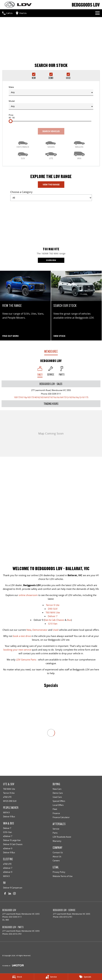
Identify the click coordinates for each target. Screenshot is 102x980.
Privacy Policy (59, 872)
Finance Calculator (61, 817)
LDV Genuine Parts (26, 660)
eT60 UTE (7, 797)
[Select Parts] (62, 372)
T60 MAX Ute (53, 612)
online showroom (28, 595)
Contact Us (58, 852)
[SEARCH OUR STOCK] (76, 306)
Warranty (57, 841)
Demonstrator (40, 630)
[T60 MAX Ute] (51, 233)
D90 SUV (53, 609)
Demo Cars (58, 793)
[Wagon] (79, 144)
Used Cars (57, 797)
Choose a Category (51, 196)
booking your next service (17, 650)
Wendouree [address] (51, 351)
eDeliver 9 (8, 848)
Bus (69, 620)
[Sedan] (51, 144)
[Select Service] (51, 372)
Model (51, 105)
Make (51, 91)
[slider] (11, 121)
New (29, 630)
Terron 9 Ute (53, 605)
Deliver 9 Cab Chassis (13, 844)
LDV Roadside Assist (62, 837)
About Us (57, 856)
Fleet (55, 809)
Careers (56, 861)
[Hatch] (23, 144)
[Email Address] (51, 397)
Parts (55, 833)
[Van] (79, 155)
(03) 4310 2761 (66, 917)
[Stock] (17, 977)
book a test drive (22, 636)
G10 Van (53, 624)
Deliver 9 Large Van (12, 840)
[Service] (51, 977)
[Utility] (51, 155)
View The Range (51, 185)
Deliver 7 (53, 616)
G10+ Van (7, 832)
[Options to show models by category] (51, 198)
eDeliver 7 (8, 836)
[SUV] (23, 155)
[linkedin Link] (10, 893)
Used (56, 630)
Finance (56, 813)
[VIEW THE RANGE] (25, 306)
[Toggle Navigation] (97, 13)
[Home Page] (18, 5)
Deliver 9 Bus (9, 817)
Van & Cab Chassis (54, 620)
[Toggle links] (13, 965)
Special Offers (59, 801)
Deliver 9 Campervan (13, 888)
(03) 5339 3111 (55, 394)
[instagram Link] (14, 893)
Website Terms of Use (63, 876)
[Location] (40, 372)
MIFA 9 (6, 812)
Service (56, 829)
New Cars (57, 789)
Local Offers (58, 805)
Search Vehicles (51, 131)
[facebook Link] (5, 893)
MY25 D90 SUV (10, 801)
